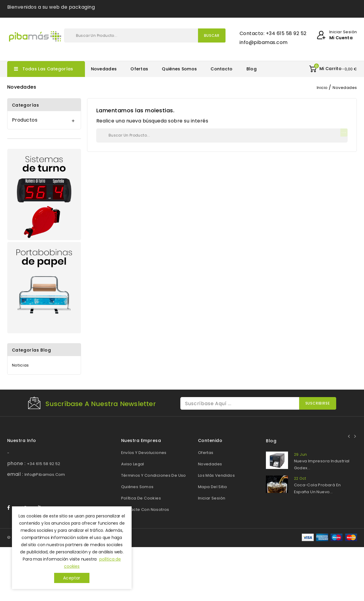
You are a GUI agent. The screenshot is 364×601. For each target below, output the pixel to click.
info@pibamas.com (45, 474)
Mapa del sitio (213, 487)
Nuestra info (22, 440)
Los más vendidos (216, 475)
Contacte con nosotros (145, 510)
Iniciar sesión (212, 498)
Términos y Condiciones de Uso (154, 475)
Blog (252, 69)
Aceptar (72, 578)
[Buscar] (145, 35)
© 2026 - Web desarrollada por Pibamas (51, 591)
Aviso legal (133, 464)
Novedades (104, 69)
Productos (25, 120)
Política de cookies (141, 498)
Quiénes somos (179, 69)
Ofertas (139, 69)
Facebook (11, 562)
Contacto (221, 69)
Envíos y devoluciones (144, 453)
